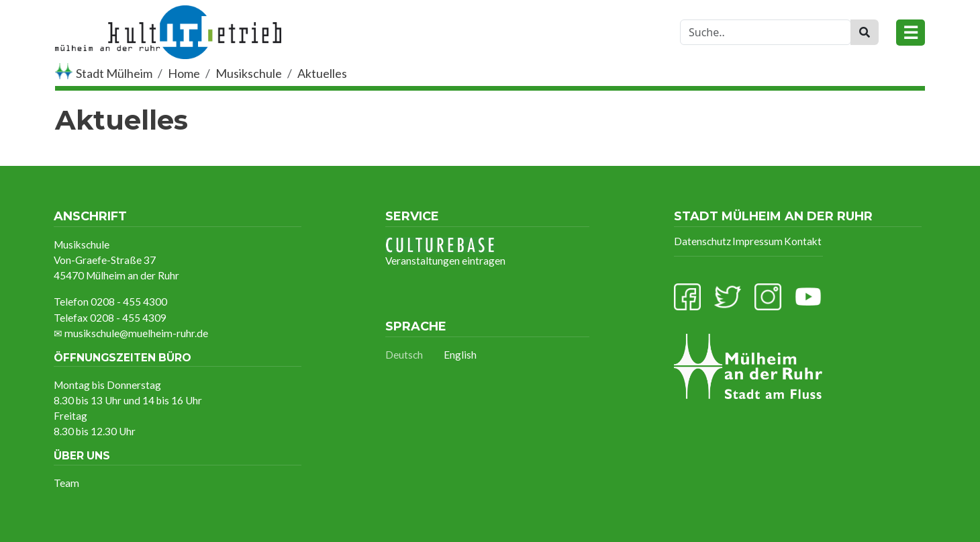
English (460, 355)
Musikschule (249, 73)
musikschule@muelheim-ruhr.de (136, 333)
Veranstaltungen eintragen (445, 252)
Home (184, 73)
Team (66, 483)
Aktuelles (322, 73)
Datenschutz (702, 241)
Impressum (757, 241)
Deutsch (404, 355)
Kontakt (803, 241)
